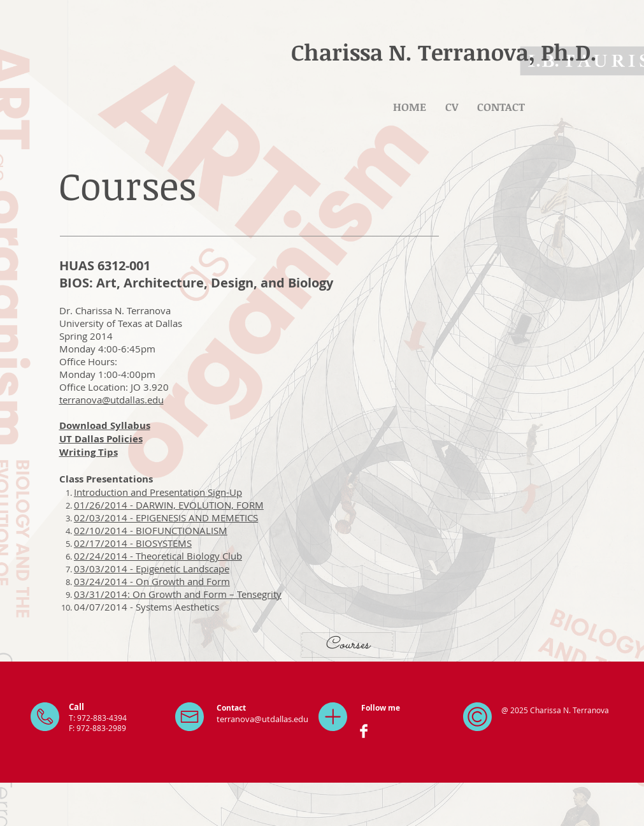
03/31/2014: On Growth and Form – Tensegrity (178, 594)
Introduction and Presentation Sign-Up (158, 492)
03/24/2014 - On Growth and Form (152, 581)
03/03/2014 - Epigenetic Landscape (152, 569)
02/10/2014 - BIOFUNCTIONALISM (151, 530)
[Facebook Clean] (364, 731)
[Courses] (347, 645)
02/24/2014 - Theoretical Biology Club (158, 556)
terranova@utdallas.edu (111, 400)
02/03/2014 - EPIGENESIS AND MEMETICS (166, 518)
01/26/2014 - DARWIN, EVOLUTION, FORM (169, 505)
